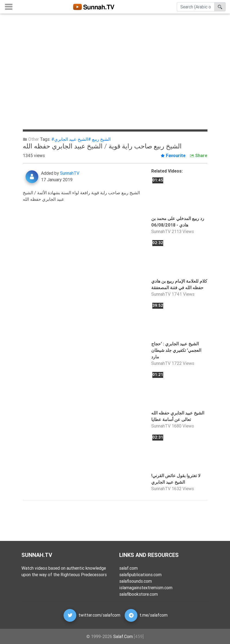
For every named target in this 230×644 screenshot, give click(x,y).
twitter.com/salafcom (99, 615)
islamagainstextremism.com (146, 588)
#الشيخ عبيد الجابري (73, 139)
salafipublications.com (140, 575)
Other (31, 139)
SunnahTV (70, 173)
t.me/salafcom (154, 615)
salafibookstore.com (138, 594)
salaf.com (128, 568)
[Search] (196, 8)
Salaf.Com (123, 636)
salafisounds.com (136, 581)
